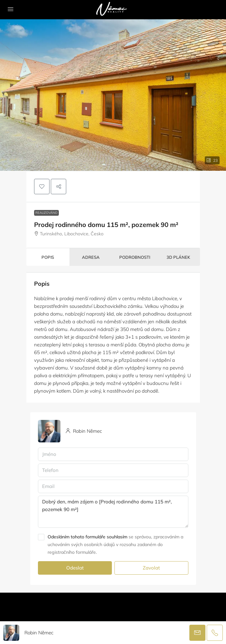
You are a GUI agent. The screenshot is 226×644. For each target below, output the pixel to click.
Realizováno (46, 213)
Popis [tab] (48, 257)
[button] (42, 187)
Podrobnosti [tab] (135, 257)
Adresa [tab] (91, 257)
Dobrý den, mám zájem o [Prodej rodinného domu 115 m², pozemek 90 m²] (113, 512)
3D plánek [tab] (178, 257)
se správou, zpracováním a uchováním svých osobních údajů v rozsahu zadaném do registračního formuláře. (115, 544)
